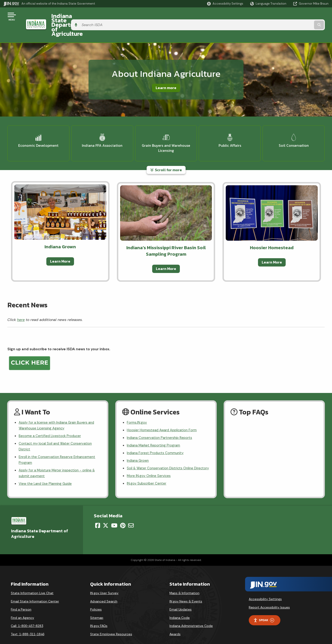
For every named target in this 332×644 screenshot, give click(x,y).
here (21, 300)
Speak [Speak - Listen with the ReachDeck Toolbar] (264, 611)
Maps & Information (184, 584)
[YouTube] (114, 516)
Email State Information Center (35, 592)
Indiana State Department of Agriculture (101, 16)
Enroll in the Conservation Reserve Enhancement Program (59, 443)
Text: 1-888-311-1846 (28, 625)
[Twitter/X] (106, 516)
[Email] (131, 516)
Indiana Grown (139, 444)
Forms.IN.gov (137, 403)
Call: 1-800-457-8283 (27, 617)
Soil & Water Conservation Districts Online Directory (162, 455)
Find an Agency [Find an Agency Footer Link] (22, 608)
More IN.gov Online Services (150, 466)
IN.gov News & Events (186, 592)
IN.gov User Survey (104, 584)
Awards (175, 625)
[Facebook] (98, 516)
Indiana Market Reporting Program (155, 427)
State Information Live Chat (32, 584)
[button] (225, 4)
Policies (96, 600)
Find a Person (21, 600)
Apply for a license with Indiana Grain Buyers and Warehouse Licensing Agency (59, 406)
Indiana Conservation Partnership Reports (162, 419)
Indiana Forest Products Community (157, 436)
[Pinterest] (123, 516)
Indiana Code (180, 608)
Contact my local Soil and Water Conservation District (58, 428)
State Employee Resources (111, 625)
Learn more (166, 71)
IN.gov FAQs (99, 617)
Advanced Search (104, 592)
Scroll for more (166, 150)
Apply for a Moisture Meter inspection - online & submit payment (59, 457)
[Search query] (291, 16)
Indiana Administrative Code (191, 617)
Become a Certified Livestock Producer (51, 417)
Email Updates (181, 600)
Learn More (60, 242)
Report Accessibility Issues (269, 598)
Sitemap (97, 608)
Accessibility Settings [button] (265, 590)
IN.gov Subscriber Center (147, 474)
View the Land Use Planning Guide (47, 469)
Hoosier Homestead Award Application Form (164, 411)
